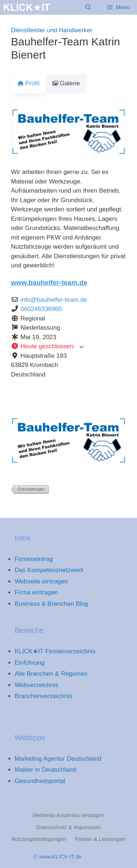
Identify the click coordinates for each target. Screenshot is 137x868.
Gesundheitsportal (40, 781)
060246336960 (41, 309)
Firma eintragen (36, 592)
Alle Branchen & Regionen (51, 674)
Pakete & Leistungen (100, 839)
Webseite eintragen (41, 581)
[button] (68, 346)
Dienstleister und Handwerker (52, 30)
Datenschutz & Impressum (69, 827)
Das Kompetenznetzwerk (49, 570)
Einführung (30, 663)
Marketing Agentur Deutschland (58, 759)
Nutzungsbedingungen (39, 839)
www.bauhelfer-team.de (49, 283)
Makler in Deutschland (45, 770)
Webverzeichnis (37, 685)
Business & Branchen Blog (51, 604)
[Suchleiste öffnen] (88, 7)
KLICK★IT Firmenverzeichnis (55, 651)
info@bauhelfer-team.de (54, 300)
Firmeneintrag (34, 559)
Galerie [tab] (70, 83)
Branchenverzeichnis (43, 696)
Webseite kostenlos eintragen (68, 815)
